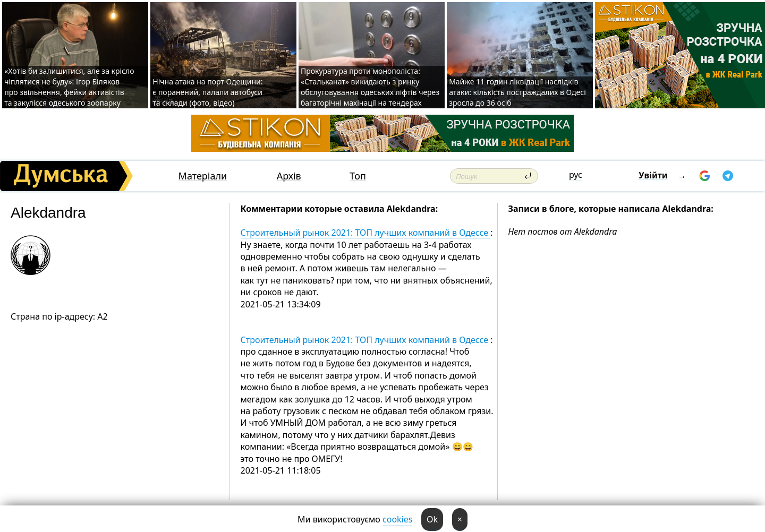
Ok (432, 519)
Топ (358, 176)
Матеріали (203, 176)
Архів (289, 176)
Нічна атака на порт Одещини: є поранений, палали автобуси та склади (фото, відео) (207, 92)
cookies (397, 519)
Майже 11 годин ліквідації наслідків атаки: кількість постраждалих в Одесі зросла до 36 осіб (517, 92)
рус (576, 175)
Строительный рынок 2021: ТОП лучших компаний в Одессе (366, 233)
